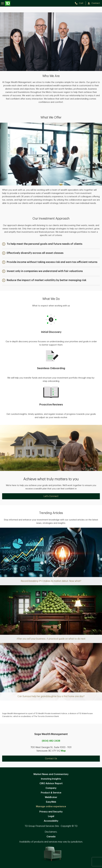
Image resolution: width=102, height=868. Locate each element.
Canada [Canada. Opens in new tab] (51, 837)
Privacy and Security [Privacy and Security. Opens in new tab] (51, 812)
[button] (42, 244)
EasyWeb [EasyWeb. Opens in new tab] (51, 802)
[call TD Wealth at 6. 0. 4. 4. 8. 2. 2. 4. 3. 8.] (80, 3)
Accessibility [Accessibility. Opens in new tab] (51, 821)
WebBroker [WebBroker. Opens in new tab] (51, 797)
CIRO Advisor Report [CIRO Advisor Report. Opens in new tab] (51, 783)
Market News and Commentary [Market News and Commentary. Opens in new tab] (51, 774)
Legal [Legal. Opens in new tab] (51, 816)
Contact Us (51, 759)
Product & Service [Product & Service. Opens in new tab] (51, 793)
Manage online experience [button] (51, 807)
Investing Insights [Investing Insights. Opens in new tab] (51, 779)
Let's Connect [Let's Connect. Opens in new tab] (51, 496)
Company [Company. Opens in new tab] (51, 788)
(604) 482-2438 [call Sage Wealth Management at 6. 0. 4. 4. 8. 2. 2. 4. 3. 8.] (51, 741)
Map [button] (63, 751)
